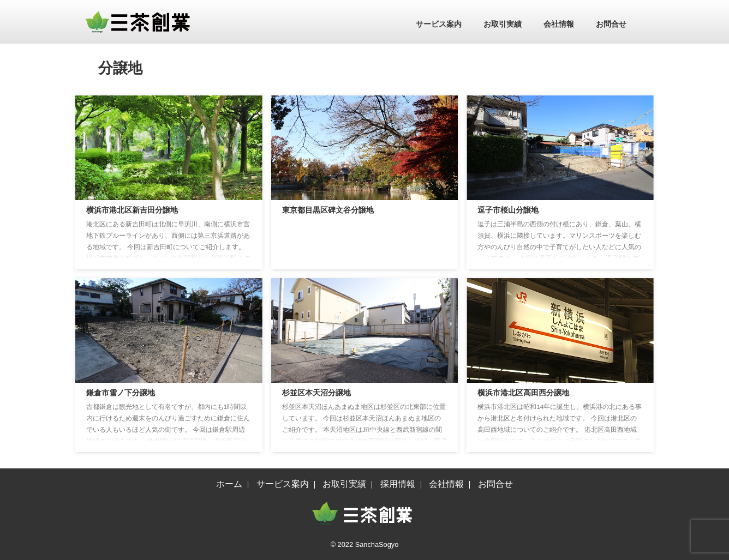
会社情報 (559, 24)
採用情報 (398, 484)
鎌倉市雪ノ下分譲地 (121, 393)
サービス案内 (439, 24)
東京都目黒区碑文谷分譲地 (328, 210)
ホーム (229, 484)
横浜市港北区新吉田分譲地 (132, 210)
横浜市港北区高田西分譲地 (523, 393)
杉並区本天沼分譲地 (316, 393)
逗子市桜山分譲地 (508, 210)
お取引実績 (503, 24)
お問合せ (611, 24)
